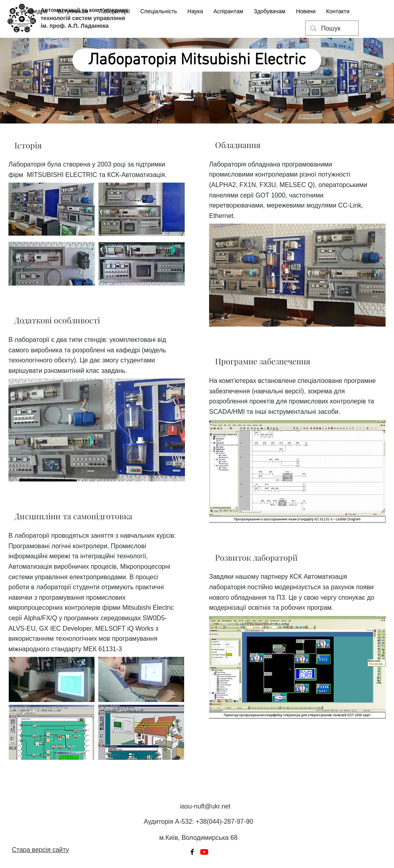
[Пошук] (331, 29)
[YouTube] (204, 852)
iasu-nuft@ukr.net (205, 806)
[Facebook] (192, 852)
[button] (114, 8)
